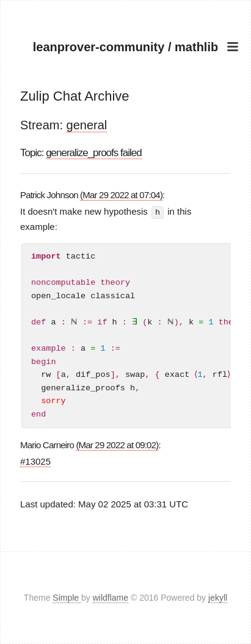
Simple (67, 598)
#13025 (35, 461)
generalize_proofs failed (94, 153)
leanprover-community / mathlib (125, 47)
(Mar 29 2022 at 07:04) (121, 195)
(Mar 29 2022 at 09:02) (117, 444)
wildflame (111, 598)
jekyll (218, 598)
